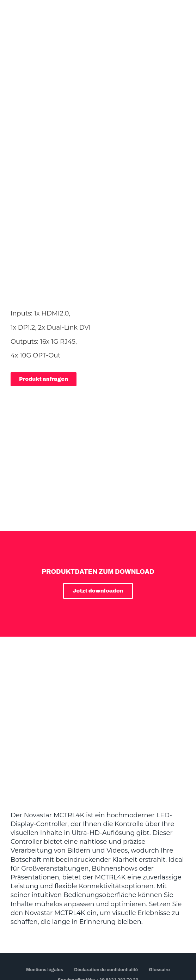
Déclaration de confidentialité (106, 915)
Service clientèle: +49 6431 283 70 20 (98, 925)
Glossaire (159, 915)
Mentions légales (45, 915)
